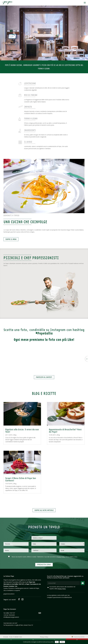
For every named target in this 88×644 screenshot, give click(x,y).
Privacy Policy (61, 557)
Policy (62, 642)
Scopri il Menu (11, 239)
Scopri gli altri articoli (44, 510)
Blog (15, 435)
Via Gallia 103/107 (9, 613)
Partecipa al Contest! (44, 377)
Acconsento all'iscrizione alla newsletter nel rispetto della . (62, 588)
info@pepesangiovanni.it (11, 617)
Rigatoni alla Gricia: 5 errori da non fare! (22, 431)
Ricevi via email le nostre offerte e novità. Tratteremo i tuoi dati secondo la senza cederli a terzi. (45, 557)
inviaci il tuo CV (28, 625)
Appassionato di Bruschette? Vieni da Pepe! (65, 431)
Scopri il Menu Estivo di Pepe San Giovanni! (21, 479)
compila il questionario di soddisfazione (59, 597)
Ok (57, 642)
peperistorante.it (9, 594)
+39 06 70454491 (9, 615)
